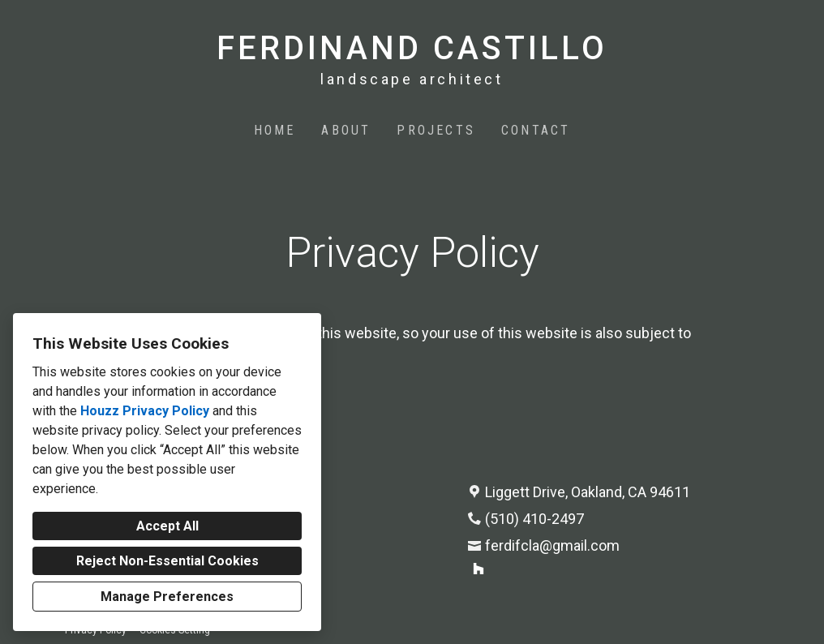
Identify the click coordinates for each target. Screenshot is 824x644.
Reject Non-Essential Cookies (167, 561)
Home (275, 130)
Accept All (167, 526)
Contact (536, 130)
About (346, 130)
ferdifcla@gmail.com (552, 545)
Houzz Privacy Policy (145, 411)
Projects (436, 130)
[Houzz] (479, 569)
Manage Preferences (167, 597)
